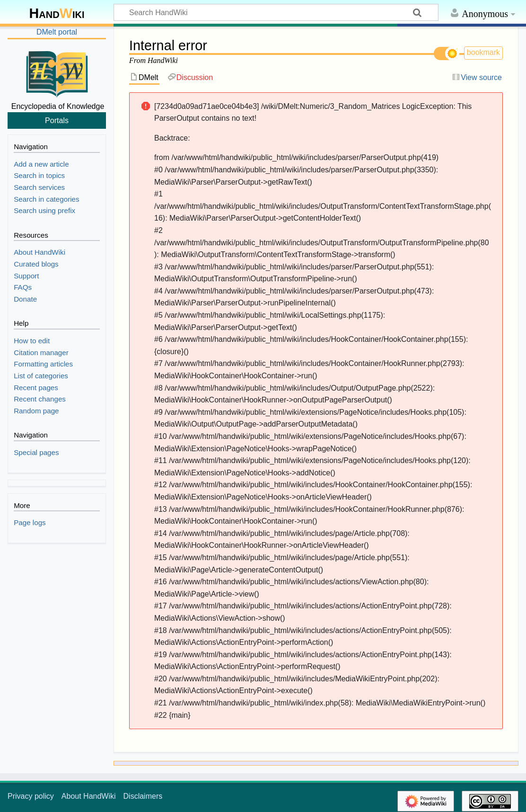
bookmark (483, 52)
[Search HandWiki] (276, 12)
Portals (57, 120)
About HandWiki (89, 796)
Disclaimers (143, 796)
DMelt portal (57, 32)
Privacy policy (31, 796)
